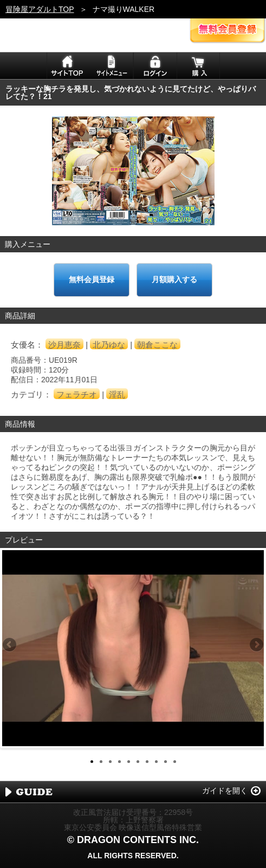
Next (256, 645)
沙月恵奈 (64, 345)
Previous (10, 645)
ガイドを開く (225, 791)
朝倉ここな (157, 345)
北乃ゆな (109, 345)
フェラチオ (77, 394)
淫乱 (117, 394)
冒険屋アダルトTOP (40, 9)
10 (175, 762)
